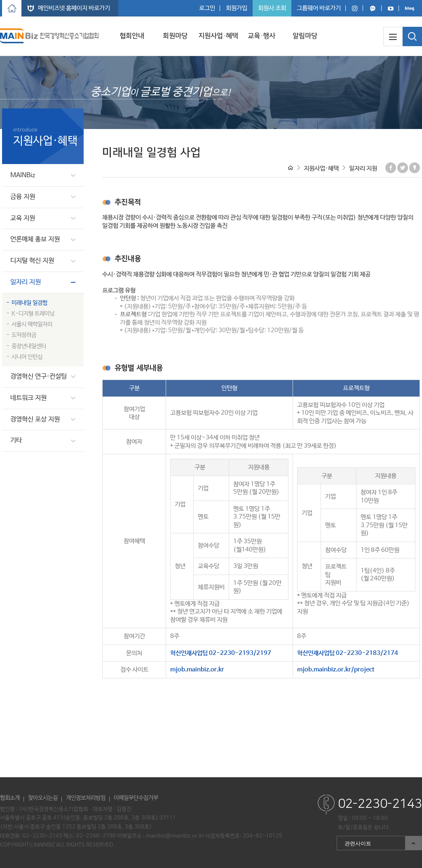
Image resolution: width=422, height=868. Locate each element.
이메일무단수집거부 (136, 798)
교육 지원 (23, 218)
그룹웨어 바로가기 (319, 8)
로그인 (207, 8)
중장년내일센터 (29, 346)
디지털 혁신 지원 (32, 261)
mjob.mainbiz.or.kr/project (336, 670)
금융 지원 (23, 197)
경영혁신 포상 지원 (35, 419)
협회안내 (132, 36)
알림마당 (305, 36)
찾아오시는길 (43, 798)
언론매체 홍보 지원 (35, 239)
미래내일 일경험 (29, 303)
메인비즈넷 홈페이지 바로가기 (74, 8)
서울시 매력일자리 (32, 324)
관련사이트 (379, 843)
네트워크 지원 (28, 398)
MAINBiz (23, 175)
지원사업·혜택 (218, 36)
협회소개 (10, 798)
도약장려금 (24, 335)
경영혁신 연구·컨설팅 (39, 377)
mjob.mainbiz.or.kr (197, 670)
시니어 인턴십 (27, 357)
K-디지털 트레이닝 (33, 314)
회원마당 (175, 36)
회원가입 (237, 8)
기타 (16, 440)
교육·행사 (261, 36)
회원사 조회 (272, 8)
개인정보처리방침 (86, 798)
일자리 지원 (26, 282)
